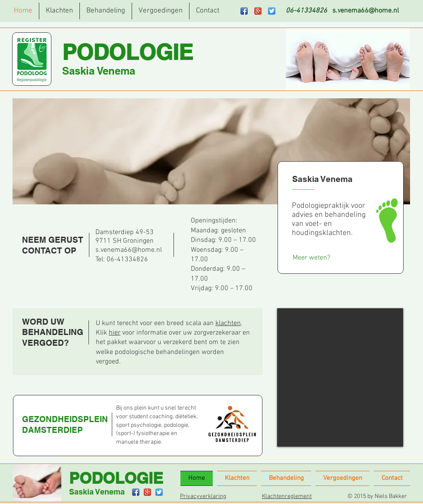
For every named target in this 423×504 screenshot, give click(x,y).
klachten (228, 323)
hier (115, 333)
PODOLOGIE (128, 52)
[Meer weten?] (311, 258)
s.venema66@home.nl (366, 11)
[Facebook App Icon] (244, 11)
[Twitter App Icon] (272, 11)
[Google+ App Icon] (258, 11)
